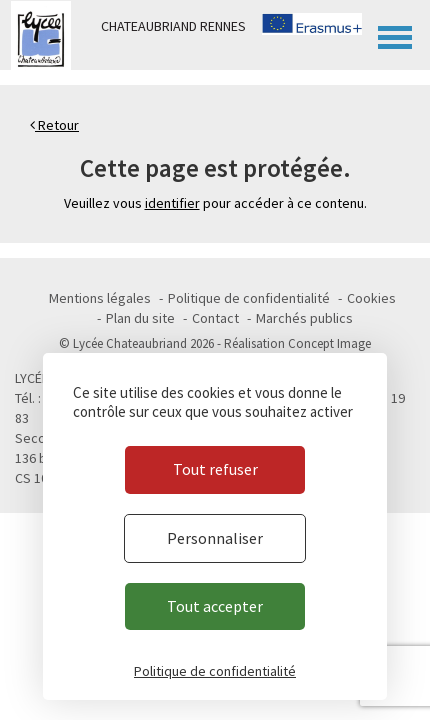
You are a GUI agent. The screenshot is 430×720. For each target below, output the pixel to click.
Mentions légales (100, 298)
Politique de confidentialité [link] (215, 671)
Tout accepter (215, 606)
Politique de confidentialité (249, 298)
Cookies (371, 298)
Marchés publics (304, 318)
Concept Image (329, 343)
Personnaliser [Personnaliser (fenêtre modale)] (215, 538)
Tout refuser (215, 469)
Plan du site (140, 318)
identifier (172, 203)
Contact (215, 318)
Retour (54, 125)
